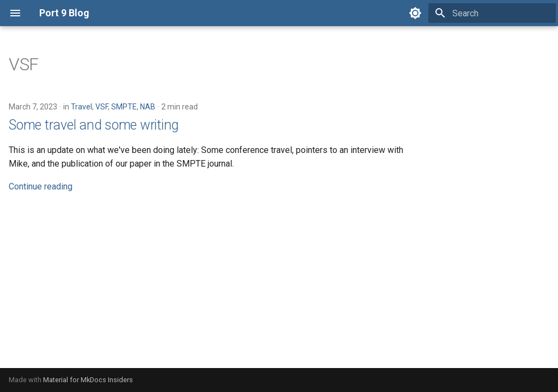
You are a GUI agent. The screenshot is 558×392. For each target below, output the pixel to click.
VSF (102, 107)
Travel (81, 107)
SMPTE (124, 107)
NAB (148, 107)
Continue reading (41, 186)
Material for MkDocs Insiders (88, 380)
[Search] (492, 13)
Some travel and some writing (94, 125)
